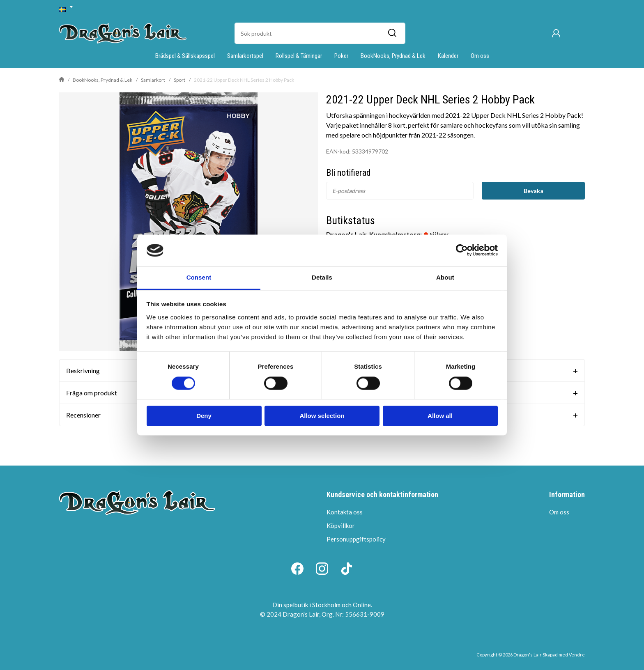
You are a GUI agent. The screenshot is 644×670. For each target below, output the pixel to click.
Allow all (440, 416)
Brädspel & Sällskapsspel (185, 56)
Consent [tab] (199, 277)
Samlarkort (153, 80)
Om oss (480, 56)
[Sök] (392, 33)
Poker (341, 56)
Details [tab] (322, 277)
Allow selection (322, 416)
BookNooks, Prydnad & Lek (393, 56)
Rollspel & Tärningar (299, 56)
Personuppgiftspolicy (356, 539)
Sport (179, 80)
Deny (204, 416)
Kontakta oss (345, 512)
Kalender (448, 56)
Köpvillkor (341, 525)
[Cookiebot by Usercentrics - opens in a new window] (462, 250)
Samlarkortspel (245, 56)
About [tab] (445, 277)
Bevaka (534, 191)
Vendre (577, 655)
